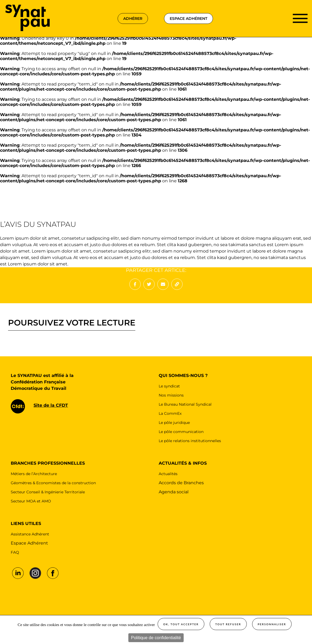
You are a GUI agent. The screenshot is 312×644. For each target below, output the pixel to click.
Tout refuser (228, 624)
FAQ (15, 552)
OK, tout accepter (181, 624)
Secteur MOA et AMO (31, 501)
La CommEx (170, 413)
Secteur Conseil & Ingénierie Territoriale (48, 492)
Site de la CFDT (51, 405)
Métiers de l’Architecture (34, 474)
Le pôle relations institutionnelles (190, 441)
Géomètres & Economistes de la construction (53, 483)
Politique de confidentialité (156, 638)
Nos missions (171, 395)
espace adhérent (188, 18)
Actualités (168, 474)
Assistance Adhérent (30, 534)
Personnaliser (272, 624)
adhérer (133, 18)
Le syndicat (169, 386)
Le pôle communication (181, 432)
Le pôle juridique (174, 423)
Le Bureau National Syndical (185, 404)
